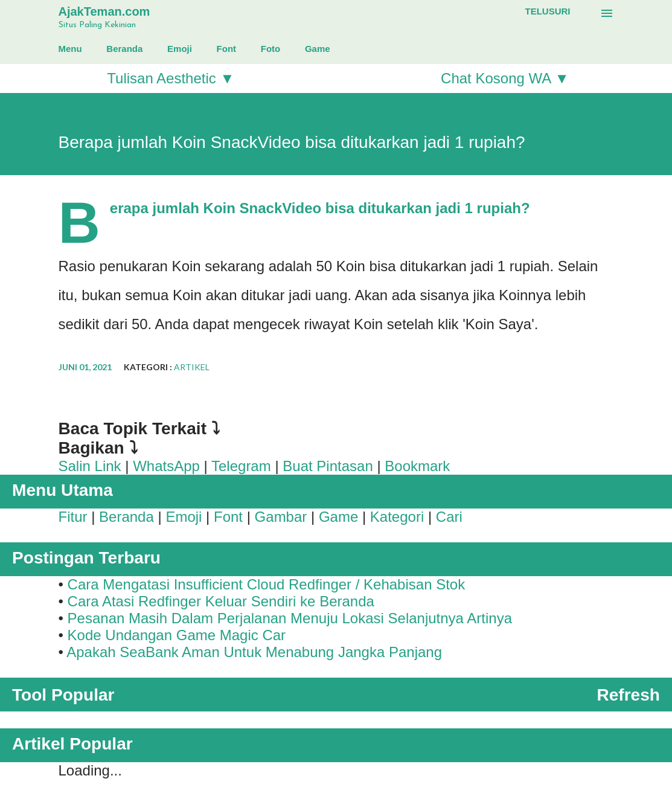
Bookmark (417, 466)
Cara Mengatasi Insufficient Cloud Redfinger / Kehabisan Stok (267, 584)
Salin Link (90, 466)
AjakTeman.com (104, 11)
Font (226, 49)
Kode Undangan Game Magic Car (177, 635)
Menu (70, 49)
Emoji (180, 49)
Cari (449, 517)
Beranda (124, 49)
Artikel (192, 367)
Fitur (73, 517)
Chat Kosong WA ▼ (505, 78)
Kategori (397, 517)
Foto (270, 49)
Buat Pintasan (328, 466)
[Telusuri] (548, 11)
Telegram (241, 466)
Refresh (628, 695)
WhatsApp (166, 466)
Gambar (281, 517)
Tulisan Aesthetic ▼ (171, 78)
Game (318, 49)
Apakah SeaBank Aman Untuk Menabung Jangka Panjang (254, 652)
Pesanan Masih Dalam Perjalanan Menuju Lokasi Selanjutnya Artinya (290, 618)
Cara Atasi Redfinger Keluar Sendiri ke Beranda (221, 601)
